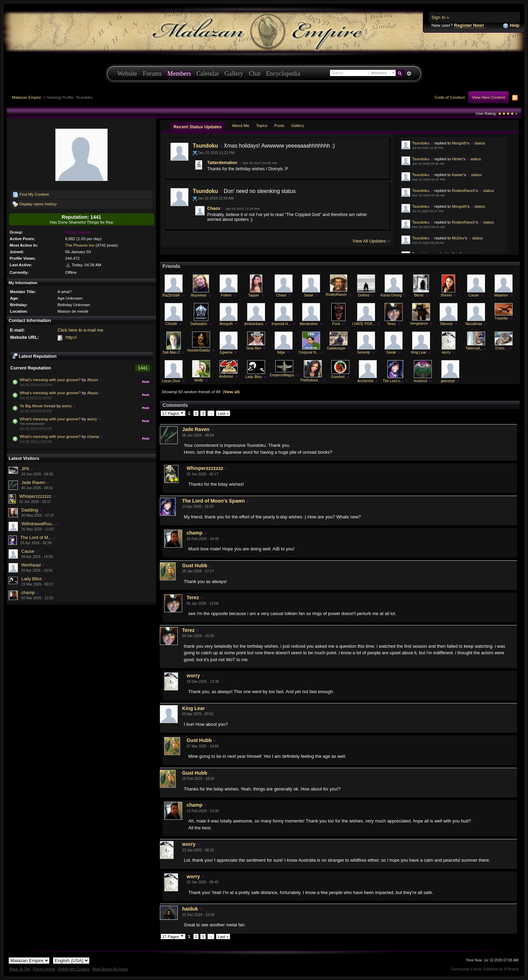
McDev (458, 238)
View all (232, 392)
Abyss (92, 380)
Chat (255, 74)
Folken (226, 295)
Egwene (226, 352)
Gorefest (338, 377)
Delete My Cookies (74, 969)
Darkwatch (199, 324)
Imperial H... (281, 324)
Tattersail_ (474, 348)
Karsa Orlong (391, 295)
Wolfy (199, 380)
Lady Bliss (31, 579)
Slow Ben (254, 348)
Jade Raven (33, 482)
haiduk (190, 909)
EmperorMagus (282, 375)
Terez (391, 324)
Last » (223, 413)
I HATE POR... (364, 324)
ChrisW (171, 324)
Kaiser (458, 175)
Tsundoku (205, 146)
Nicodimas (474, 324)
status (480, 143)
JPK (25, 469)
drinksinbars (254, 324)
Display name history (35, 204)
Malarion (501, 295)
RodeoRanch (464, 190)
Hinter (457, 159)
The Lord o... (393, 381)
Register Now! (469, 25)
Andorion (226, 376)
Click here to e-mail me (80, 330)
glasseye (448, 381)
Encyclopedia (283, 74)
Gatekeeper (336, 348)
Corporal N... (309, 352)
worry (67, 406)
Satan (309, 295)
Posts (279, 125)
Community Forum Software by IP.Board (485, 969)
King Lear (419, 352)
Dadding (30, 510)
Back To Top (20, 969)
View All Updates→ (371, 241)
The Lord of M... (36, 537)
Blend (419, 295)
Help (511, 26)
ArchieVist (365, 381)
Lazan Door (171, 381)
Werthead (31, 565)
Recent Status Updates (198, 127)
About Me (241, 125)
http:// (71, 337)
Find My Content (31, 195)
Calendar (208, 74)
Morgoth (459, 143)
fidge (281, 352)
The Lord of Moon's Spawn (213, 501)
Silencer (447, 324)
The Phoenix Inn (80, 245)
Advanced (409, 74)
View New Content (488, 97)
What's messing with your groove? (50, 380)
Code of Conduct (450, 97)
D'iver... (501, 348)
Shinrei (446, 295)
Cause (28, 551)
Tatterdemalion (222, 163)
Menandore (309, 324)
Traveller (501, 318)
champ (93, 436)
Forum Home (44, 969)
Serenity (364, 352)
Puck (336, 324)
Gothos (364, 295)
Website (127, 74)
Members (179, 74)
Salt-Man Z (171, 352)
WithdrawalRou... (38, 524)
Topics (262, 125)
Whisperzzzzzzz (35, 496)
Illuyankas (199, 295)
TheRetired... (310, 380)
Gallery (234, 74)
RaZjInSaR (171, 295)
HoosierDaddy (199, 350)
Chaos (214, 208)
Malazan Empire (26, 97)
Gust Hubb (195, 566)
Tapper (254, 295)
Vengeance (419, 324)
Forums (152, 74)
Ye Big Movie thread (37, 406)
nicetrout (420, 381)
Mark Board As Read (110, 969)
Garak (391, 352)
